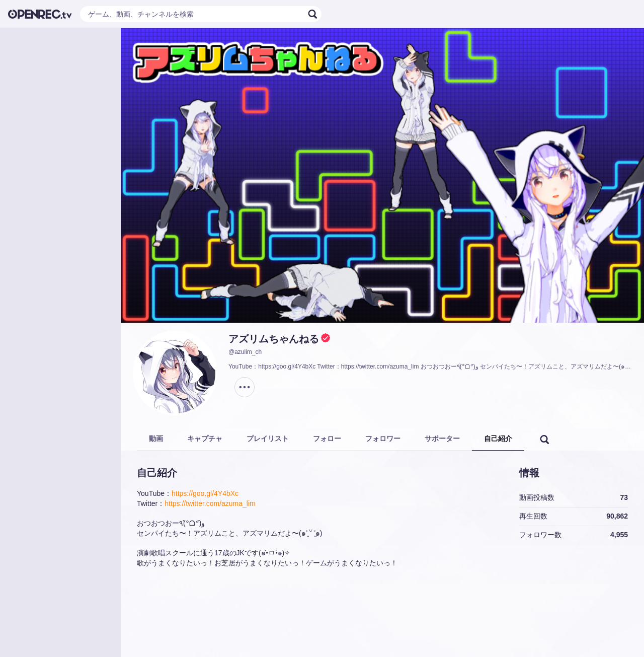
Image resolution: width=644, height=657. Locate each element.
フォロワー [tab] (383, 439)
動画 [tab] (156, 439)
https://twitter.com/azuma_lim (210, 503)
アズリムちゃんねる (274, 339)
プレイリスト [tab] (268, 439)
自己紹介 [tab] (498, 439)
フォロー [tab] (327, 439)
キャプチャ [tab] (205, 439)
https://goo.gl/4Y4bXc (205, 493)
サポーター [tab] (442, 439)
